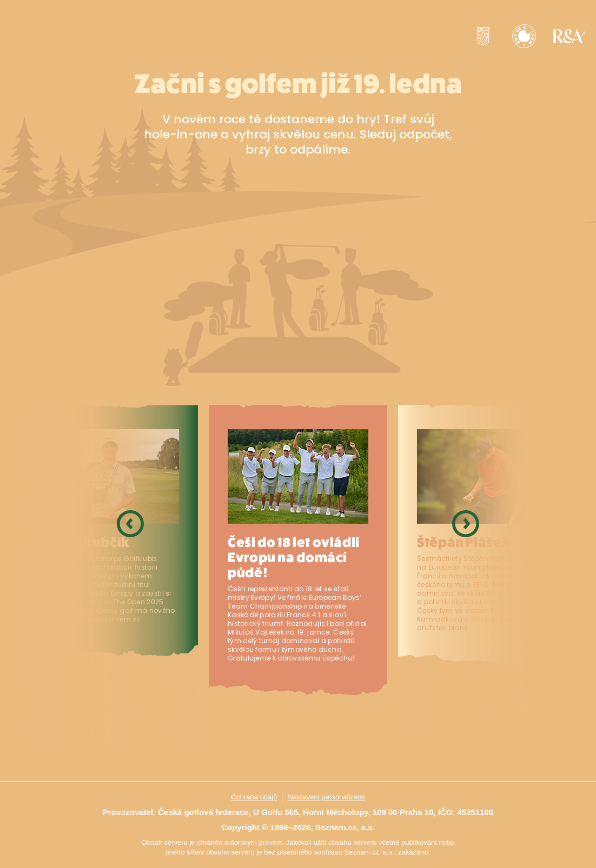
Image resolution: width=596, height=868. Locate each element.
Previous (130, 573)
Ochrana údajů (254, 797)
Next (466, 573)
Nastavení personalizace (326, 797)
